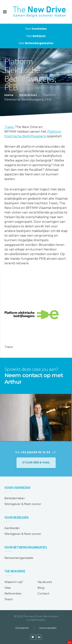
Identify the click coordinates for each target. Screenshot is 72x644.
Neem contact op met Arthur (34, 379)
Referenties (28, 95)
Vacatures (45, 582)
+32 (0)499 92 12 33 (36, 452)
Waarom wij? (14, 582)
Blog (41, 588)
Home (9, 95)
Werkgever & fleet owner (23, 504)
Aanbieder (12, 528)
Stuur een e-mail (36, 462)
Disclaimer (22, 628)
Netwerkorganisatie (19, 558)
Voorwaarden (48, 628)
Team (9, 599)
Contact (43, 593)
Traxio (9, 127)
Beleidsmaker (15, 498)
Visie (8, 588)
